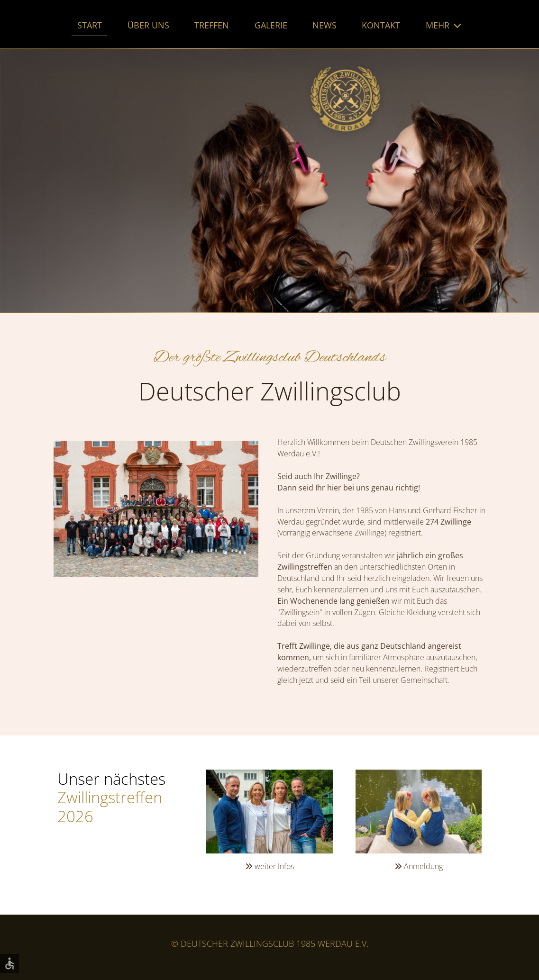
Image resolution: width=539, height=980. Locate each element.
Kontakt (381, 25)
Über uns (148, 25)
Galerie (271, 25)
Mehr (438, 25)
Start (90, 25)
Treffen (212, 25)
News (324, 25)
